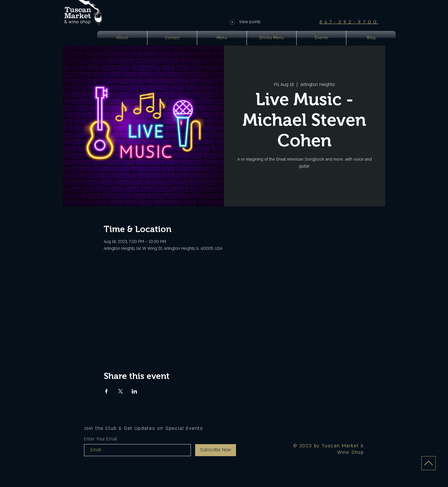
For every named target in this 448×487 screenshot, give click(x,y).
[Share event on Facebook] (106, 391)
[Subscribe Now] (216, 450)
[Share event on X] (120, 391)
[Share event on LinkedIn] (134, 391)
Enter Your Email (101, 439)
